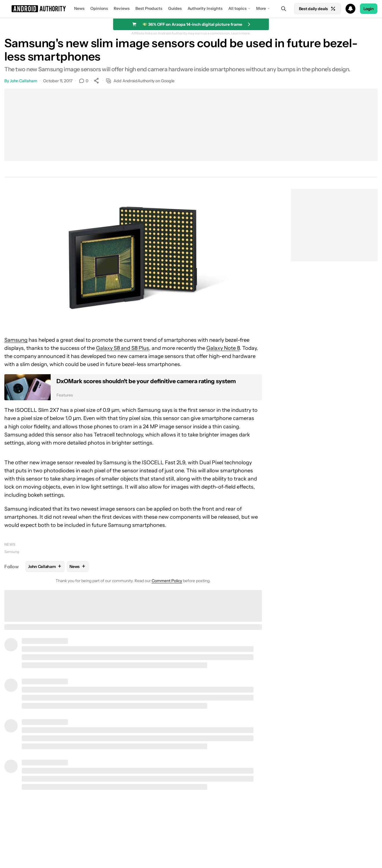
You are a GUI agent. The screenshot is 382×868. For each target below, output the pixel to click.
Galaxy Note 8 (223, 348)
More (261, 8)
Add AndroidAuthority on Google (140, 81)
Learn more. (241, 33)
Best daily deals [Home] (317, 9)
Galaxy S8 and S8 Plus (123, 348)
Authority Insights (205, 8)
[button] (191, 9)
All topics (237, 8)
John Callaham (24, 81)
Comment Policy (167, 581)
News (79, 8)
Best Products (149, 8)
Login (369, 9)
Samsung (16, 340)
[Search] (284, 9)
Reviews (122, 8)
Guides (175, 8)
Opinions (99, 8)
